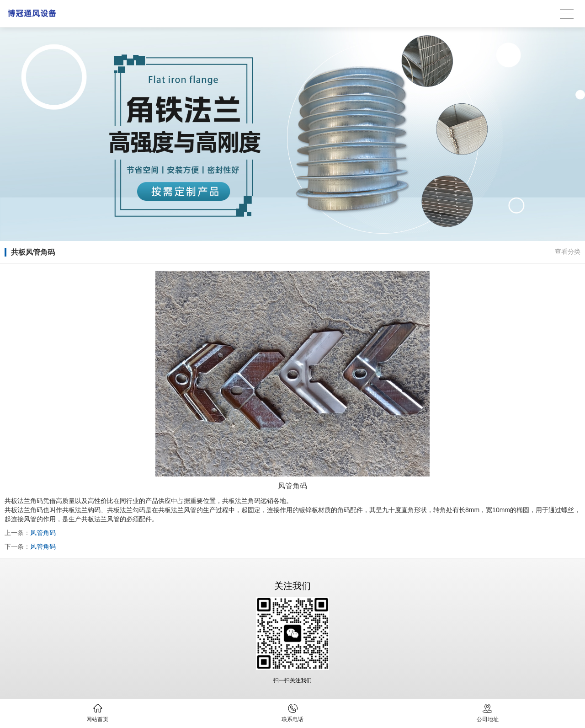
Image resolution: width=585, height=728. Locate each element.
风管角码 (43, 533)
